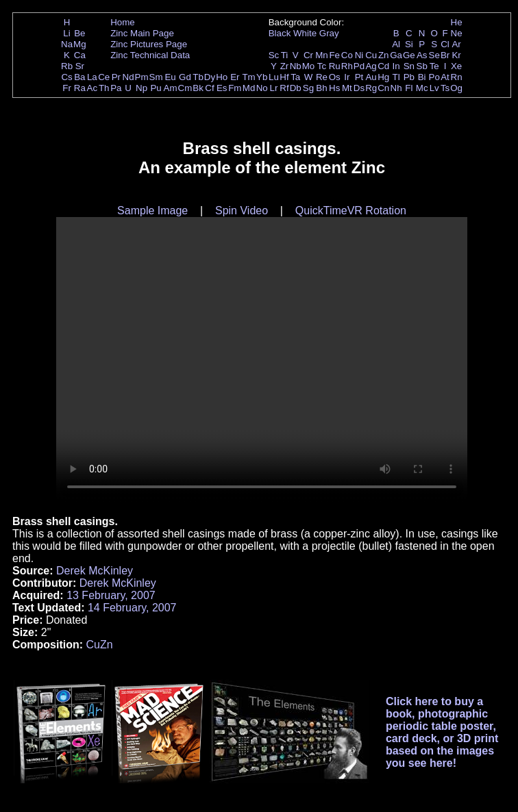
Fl (409, 88)
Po (434, 77)
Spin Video (242, 211)
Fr (67, 88)
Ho (222, 77)
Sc (274, 55)
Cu (371, 55)
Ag (371, 66)
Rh (347, 66)
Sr (80, 66)
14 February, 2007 (132, 608)
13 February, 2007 (111, 595)
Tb (198, 77)
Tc (322, 66)
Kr (456, 55)
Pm (142, 77)
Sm (156, 77)
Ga (396, 55)
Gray (329, 33)
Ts (445, 88)
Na (67, 44)
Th (104, 88)
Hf (284, 77)
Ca (80, 55)
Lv (434, 88)
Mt (347, 88)
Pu (156, 88)
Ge (409, 55)
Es (222, 88)
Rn (457, 77)
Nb (296, 66)
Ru (335, 66)
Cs (66, 77)
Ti (285, 55)
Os (335, 77)
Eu (170, 77)
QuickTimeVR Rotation (351, 211)
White (305, 33)
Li (66, 33)
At (445, 77)
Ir (347, 77)
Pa (116, 88)
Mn (322, 55)
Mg (80, 44)
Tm (248, 77)
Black (280, 33)
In (396, 66)
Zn (384, 55)
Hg (383, 77)
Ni (359, 55)
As (422, 55)
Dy (210, 77)
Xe (456, 66)
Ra (80, 88)
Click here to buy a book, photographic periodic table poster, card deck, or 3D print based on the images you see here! (442, 732)
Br (445, 55)
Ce (104, 77)
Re (322, 77)
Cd (383, 66)
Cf (209, 88)
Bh (321, 88)
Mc (422, 88)
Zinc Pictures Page (149, 44)
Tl (396, 77)
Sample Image (152, 211)
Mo (309, 66)
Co (347, 55)
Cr (308, 55)
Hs (334, 88)
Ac (92, 88)
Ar (456, 44)
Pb (409, 77)
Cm (185, 88)
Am (171, 88)
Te (434, 66)
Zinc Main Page (142, 33)
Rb (67, 66)
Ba (79, 77)
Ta (295, 77)
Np (141, 88)
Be (79, 33)
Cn (383, 88)
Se (434, 55)
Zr (285, 66)
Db (296, 88)
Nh (396, 88)
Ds (359, 88)
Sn (409, 66)
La (92, 77)
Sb (422, 66)
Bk (198, 88)
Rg (371, 88)
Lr (274, 88)
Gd (185, 77)
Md (249, 88)
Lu (274, 77)
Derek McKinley (95, 571)
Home (123, 22)
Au (371, 77)
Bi (422, 77)
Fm (235, 88)
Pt (359, 77)
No (262, 88)
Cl (445, 44)
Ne (457, 33)
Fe (334, 55)
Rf (284, 88)
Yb (262, 77)
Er (235, 77)
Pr (116, 77)
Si (409, 44)
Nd (128, 77)
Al (396, 44)
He (457, 22)
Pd (359, 66)
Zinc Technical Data (150, 55)
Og (456, 88)
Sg (308, 88)
